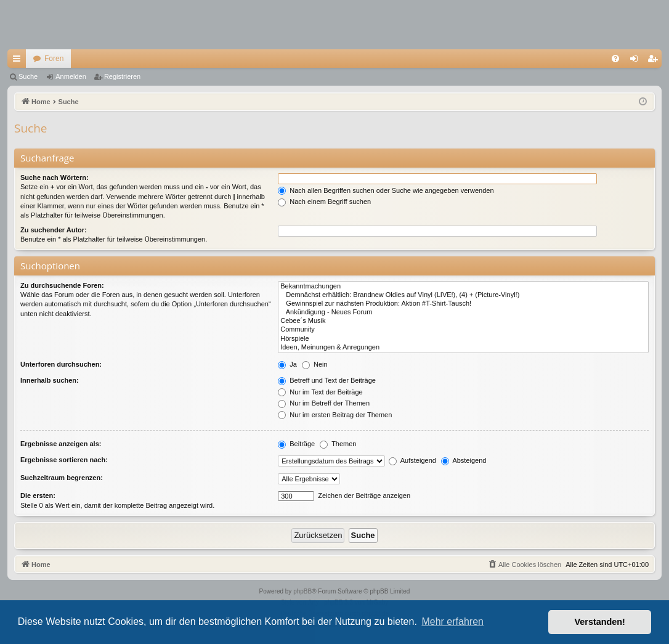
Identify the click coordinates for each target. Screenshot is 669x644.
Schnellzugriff (19, 61)
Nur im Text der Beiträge (320, 392)
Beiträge (296, 444)
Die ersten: (38, 495)
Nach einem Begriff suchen (324, 202)
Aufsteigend (412, 460)
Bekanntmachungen (463, 287)
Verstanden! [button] (600, 622)
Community (463, 330)
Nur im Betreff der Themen (324, 403)
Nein (315, 364)
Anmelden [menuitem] (637, 61)
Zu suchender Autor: (54, 230)
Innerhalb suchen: (50, 380)
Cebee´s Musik (463, 321)
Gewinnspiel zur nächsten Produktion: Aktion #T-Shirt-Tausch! (463, 304)
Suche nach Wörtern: (55, 177)
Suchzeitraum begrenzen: (62, 478)
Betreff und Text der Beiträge (327, 380)
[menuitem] (615, 59)
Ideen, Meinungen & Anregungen (463, 348)
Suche (28, 76)
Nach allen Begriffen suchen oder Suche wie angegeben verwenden (386, 190)
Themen (338, 444)
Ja (287, 364)
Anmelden (71, 76)
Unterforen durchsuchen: (61, 364)
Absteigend (464, 460)
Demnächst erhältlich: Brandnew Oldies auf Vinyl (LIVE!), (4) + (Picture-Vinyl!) (463, 295)
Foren (54, 59)
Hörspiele (463, 339)
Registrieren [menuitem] (655, 61)
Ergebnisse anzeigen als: (61, 444)
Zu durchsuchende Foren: (62, 285)
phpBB (302, 591)
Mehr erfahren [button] (452, 622)
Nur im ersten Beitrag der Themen (335, 415)
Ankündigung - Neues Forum (463, 312)
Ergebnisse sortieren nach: (64, 460)
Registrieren (122, 76)
